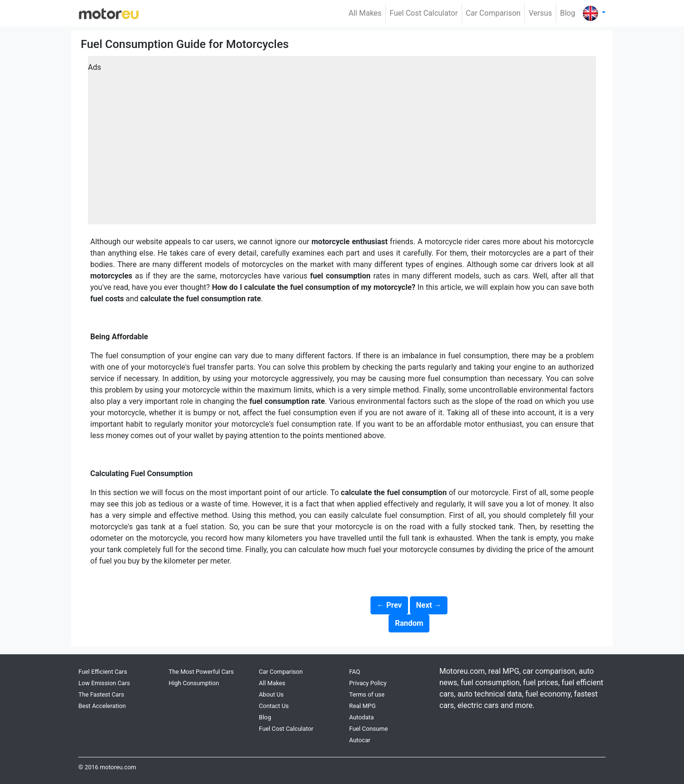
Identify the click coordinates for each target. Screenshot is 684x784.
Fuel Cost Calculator (423, 13)
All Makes (365, 13)
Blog (568, 13)
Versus (540, 13)
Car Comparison (493, 13)
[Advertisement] (342, 143)
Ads (95, 67)
